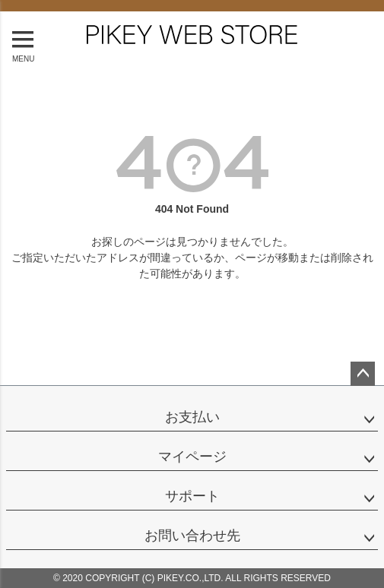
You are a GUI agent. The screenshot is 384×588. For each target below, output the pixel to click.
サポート (192, 496)
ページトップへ (363, 374)
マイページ (192, 457)
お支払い (192, 417)
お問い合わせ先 (192, 536)
